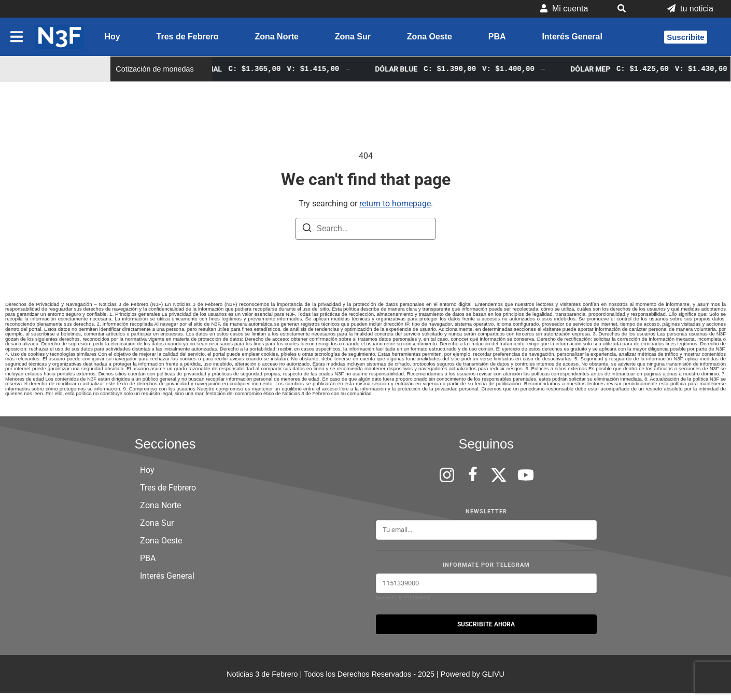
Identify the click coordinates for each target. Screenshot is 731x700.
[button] (628, 9)
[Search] (307, 229)
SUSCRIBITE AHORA (486, 624)
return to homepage (395, 204)
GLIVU (493, 674)
